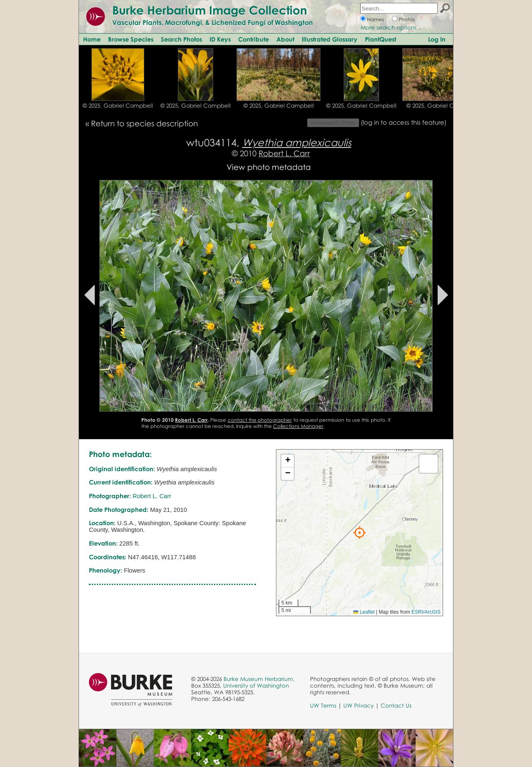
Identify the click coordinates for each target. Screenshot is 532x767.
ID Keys (220, 39)
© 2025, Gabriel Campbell (118, 106)
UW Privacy (358, 706)
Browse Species (131, 39)
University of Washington (256, 686)
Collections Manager (298, 426)
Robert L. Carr (284, 153)
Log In (437, 39)
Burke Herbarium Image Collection (210, 10)
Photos (407, 19)
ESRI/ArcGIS (426, 612)
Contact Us (396, 706)
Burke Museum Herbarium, (259, 679)
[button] (360, 533)
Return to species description (144, 123)
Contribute (254, 39)
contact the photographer (260, 420)
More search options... (391, 27)
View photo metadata (269, 167)
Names (376, 19)
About (285, 39)
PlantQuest (381, 39)
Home (92, 39)
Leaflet (364, 612)
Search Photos (181, 39)
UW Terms (323, 706)
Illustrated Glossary (330, 39)
